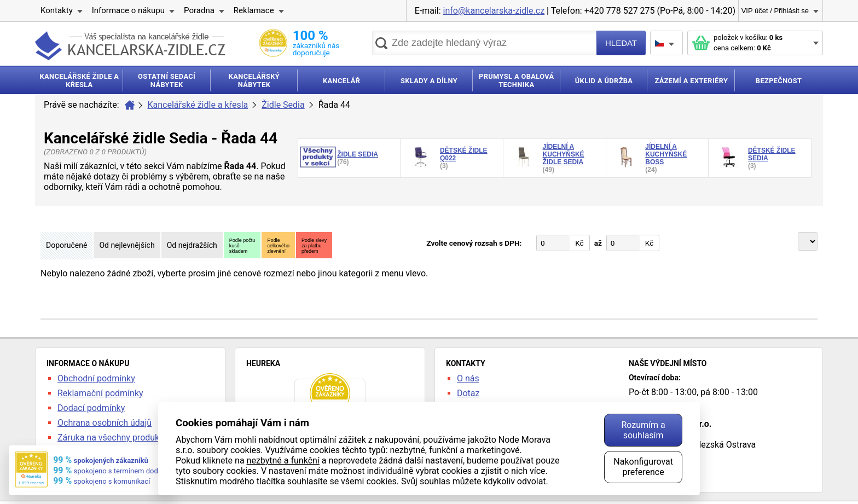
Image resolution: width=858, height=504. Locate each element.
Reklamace (254, 10)
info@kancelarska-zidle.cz (494, 11)
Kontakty (57, 10)
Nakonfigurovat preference (643, 467)
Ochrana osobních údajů (105, 423)
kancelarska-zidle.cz (130, 46)
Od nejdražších (192, 245)
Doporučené (66, 245)
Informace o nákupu (128, 10)
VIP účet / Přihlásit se (775, 11)
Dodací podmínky (91, 408)
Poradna (199, 10)
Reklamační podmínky (100, 393)
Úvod (130, 105)
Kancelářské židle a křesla (198, 105)
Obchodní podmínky (96, 378)
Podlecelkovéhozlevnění (278, 246)
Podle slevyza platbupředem (314, 246)
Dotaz (468, 393)
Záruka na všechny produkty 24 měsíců (133, 438)
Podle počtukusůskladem (242, 246)
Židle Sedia (283, 105)
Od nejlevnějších (127, 245)
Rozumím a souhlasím (643, 430)
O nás (468, 378)
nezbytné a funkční (283, 460)
